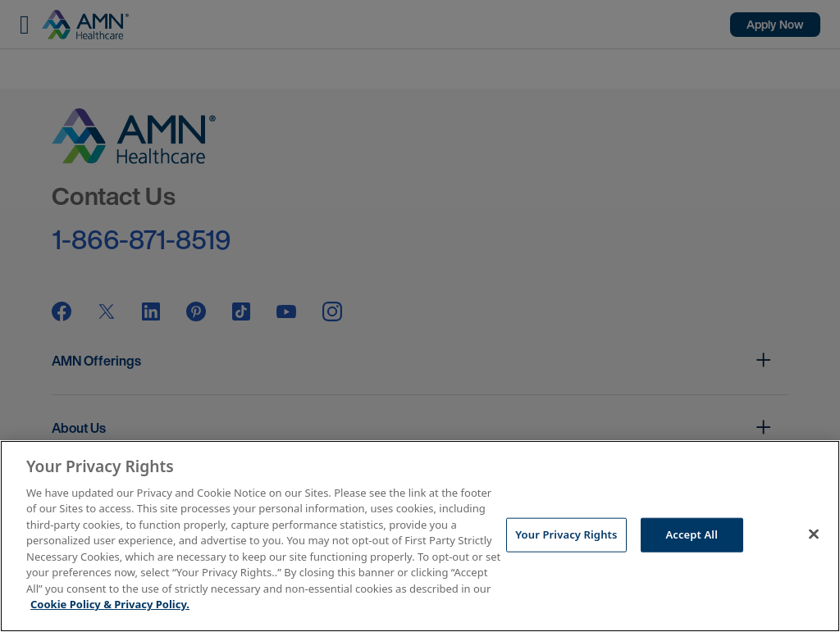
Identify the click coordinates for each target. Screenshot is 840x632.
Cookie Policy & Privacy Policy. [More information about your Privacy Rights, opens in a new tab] (110, 604)
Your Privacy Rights (566, 534)
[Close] (814, 534)
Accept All (692, 534)
